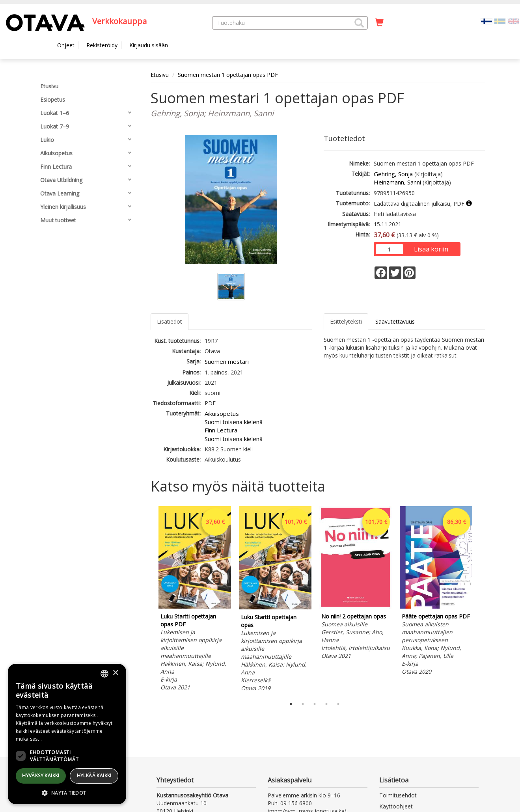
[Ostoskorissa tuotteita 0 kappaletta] (379, 22)
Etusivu (160, 75)
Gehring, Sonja (393, 174)
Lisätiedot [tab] (170, 321)
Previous (149, 600)
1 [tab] (291, 704)
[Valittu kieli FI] (486, 21)
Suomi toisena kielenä (234, 422)
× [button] (115, 673)
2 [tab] (303, 704)
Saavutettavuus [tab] (395, 321)
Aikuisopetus (222, 413)
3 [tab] (315, 704)
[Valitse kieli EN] (513, 21)
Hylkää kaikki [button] (94, 776)
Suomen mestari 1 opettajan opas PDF (228, 75)
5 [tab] (338, 704)
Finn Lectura (221, 430)
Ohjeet (66, 45)
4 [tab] (326, 704)
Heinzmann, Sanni (397, 182)
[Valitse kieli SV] (500, 21)
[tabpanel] (195, 600)
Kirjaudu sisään (149, 45)
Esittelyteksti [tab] (346, 321)
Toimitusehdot (398, 795)
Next (481, 600)
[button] (359, 23)
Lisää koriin (431, 249)
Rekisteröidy (102, 45)
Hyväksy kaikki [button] (41, 776)
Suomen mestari (227, 361)
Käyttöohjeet (396, 806)
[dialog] (67, 734)
